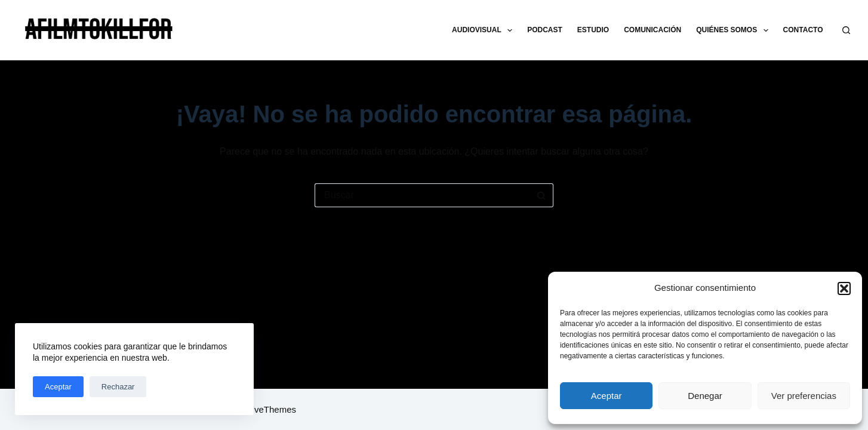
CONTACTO (803, 30)
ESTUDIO (593, 30)
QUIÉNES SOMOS (734, 30)
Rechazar (118, 387)
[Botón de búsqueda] (541, 195)
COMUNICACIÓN (652, 30)
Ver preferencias (804, 396)
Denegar (705, 396)
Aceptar (607, 396)
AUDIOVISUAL (484, 30)
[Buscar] (846, 30)
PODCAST (545, 30)
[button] (844, 288)
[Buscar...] (422, 195)
